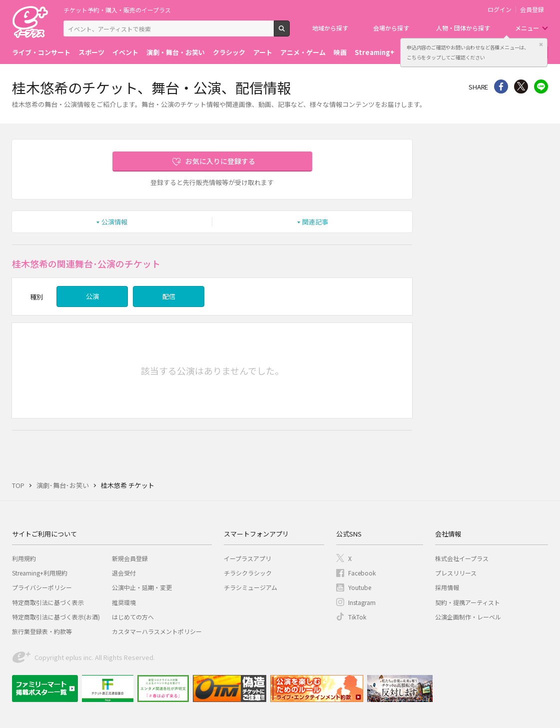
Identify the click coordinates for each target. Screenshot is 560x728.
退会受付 (124, 573)
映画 (340, 52)
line (541, 86)
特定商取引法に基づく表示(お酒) (56, 617)
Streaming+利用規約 (40, 573)
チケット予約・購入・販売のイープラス (117, 10)
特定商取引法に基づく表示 (48, 602)
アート (263, 52)
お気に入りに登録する (220, 161)
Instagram (362, 602)
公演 (92, 296)
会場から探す (391, 28)
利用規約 (24, 558)
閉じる (541, 44)
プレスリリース (456, 573)
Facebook (362, 573)
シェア (501, 86)
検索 (289, 32)
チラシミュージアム (251, 587)
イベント (125, 52)
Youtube (360, 587)
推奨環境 (124, 602)
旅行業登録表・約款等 (42, 631)
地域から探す (330, 28)
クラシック (229, 52)
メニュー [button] (527, 28)
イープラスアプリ (248, 558)
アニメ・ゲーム (303, 52)
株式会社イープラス (462, 558)
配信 (169, 296)
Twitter (521, 86)
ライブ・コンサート (41, 52)
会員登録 (532, 9)
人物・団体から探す (463, 28)
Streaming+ (375, 52)
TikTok (357, 617)
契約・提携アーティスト (468, 602)
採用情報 (447, 587)
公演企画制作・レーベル (468, 617)
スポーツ (91, 52)
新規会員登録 (130, 558)
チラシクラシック (248, 573)
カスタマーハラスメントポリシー (157, 631)
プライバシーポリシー (42, 587)
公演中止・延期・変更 (142, 587)
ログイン (500, 9)
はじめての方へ (133, 617)
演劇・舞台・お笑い (176, 52)
